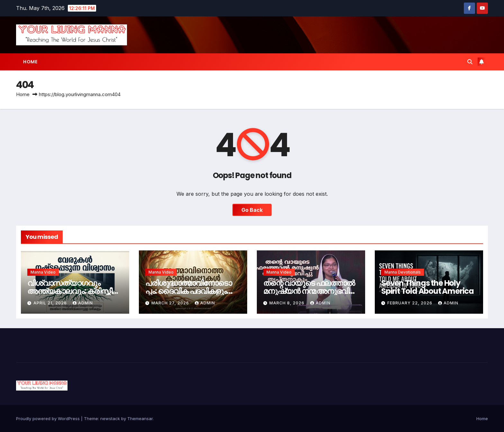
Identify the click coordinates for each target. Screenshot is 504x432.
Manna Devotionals (403, 272)
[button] (470, 62)
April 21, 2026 (51, 303)
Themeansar (140, 419)
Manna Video (43, 272)
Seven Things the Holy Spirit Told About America (428, 287)
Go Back (252, 210)
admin (83, 303)
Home (30, 62)
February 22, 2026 (410, 303)
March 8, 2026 (288, 303)
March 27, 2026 (171, 303)
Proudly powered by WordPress (49, 419)
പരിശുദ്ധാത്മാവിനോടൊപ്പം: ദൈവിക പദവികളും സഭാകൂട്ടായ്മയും (188, 291)
